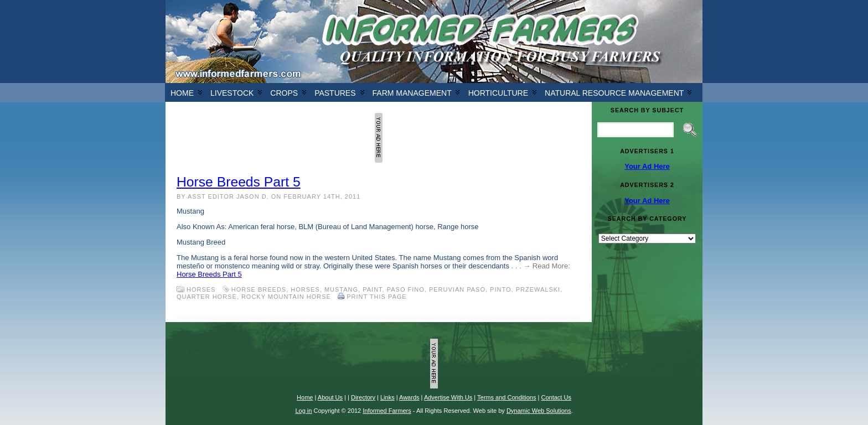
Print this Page (377, 297)
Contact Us (556, 397)
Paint (372, 289)
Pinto (500, 289)
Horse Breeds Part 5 (239, 182)
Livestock (232, 93)
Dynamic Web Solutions (539, 411)
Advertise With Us (448, 397)
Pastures (335, 93)
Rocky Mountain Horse (286, 297)
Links (387, 397)
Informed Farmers (387, 411)
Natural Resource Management (614, 93)
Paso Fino (406, 289)
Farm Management (412, 93)
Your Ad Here (647, 166)
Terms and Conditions (507, 397)
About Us (330, 397)
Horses (201, 289)
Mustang (341, 289)
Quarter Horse (207, 297)
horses (305, 289)
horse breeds (259, 289)
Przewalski (538, 289)
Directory (363, 397)
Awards (409, 397)
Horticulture (498, 93)
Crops (284, 93)
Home (182, 93)
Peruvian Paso (457, 289)
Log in (303, 411)
